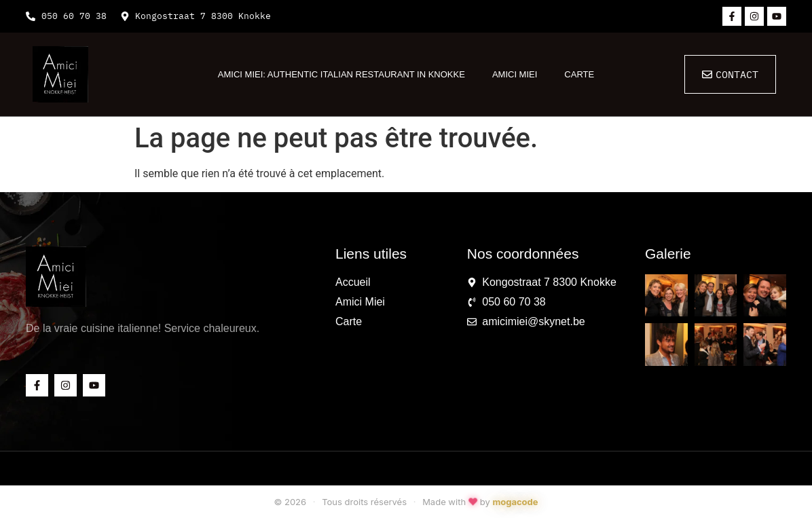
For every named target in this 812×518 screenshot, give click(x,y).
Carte (579, 74)
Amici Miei (515, 74)
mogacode (515, 502)
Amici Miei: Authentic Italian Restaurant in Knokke (342, 74)
